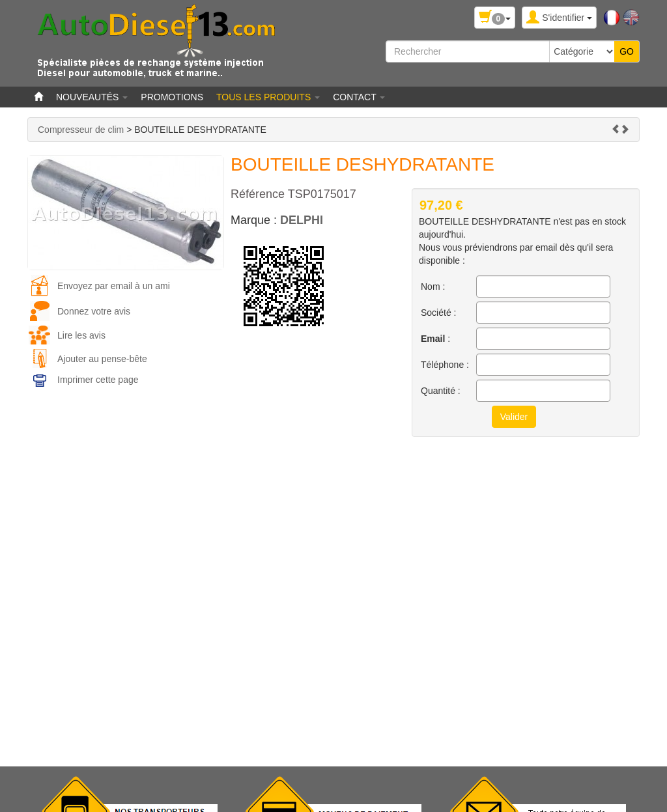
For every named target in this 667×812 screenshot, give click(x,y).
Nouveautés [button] (92, 97)
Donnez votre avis (94, 311)
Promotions (172, 97)
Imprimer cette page (98, 380)
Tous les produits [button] (268, 97)
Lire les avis (81, 335)
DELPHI (302, 220)
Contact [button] (359, 97)
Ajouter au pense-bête (102, 359)
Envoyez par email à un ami (114, 286)
